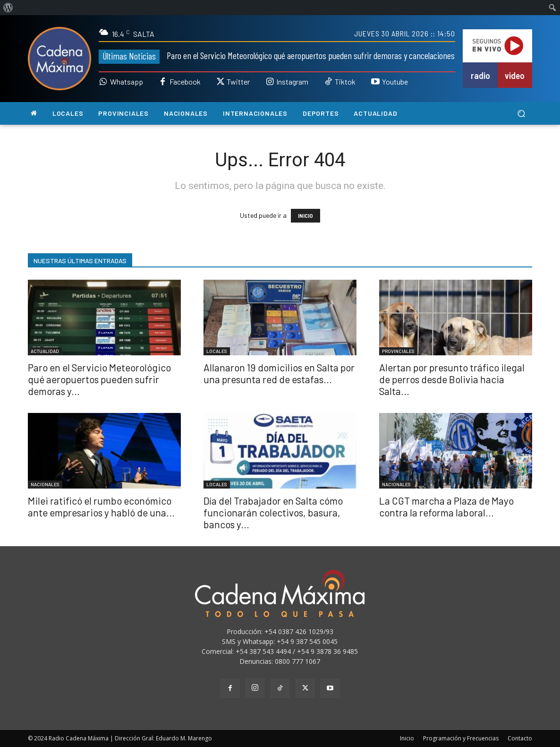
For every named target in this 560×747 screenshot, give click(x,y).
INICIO (305, 216)
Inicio (407, 738)
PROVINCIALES (398, 351)
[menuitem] (8, 8)
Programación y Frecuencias (461, 738)
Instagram (292, 82)
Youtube (395, 82)
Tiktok (345, 82)
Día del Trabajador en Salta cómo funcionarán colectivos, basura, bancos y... (273, 512)
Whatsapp (127, 82)
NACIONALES (45, 484)
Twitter (238, 82)
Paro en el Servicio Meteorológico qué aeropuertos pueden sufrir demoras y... (99, 379)
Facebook (185, 82)
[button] (521, 114)
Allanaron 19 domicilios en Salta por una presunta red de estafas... (279, 373)
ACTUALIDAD (45, 351)
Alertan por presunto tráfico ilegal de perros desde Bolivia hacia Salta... (452, 379)
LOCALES (217, 351)
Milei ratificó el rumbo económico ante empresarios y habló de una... (101, 507)
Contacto (520, 738)
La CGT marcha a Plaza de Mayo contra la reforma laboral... (446, 507)
